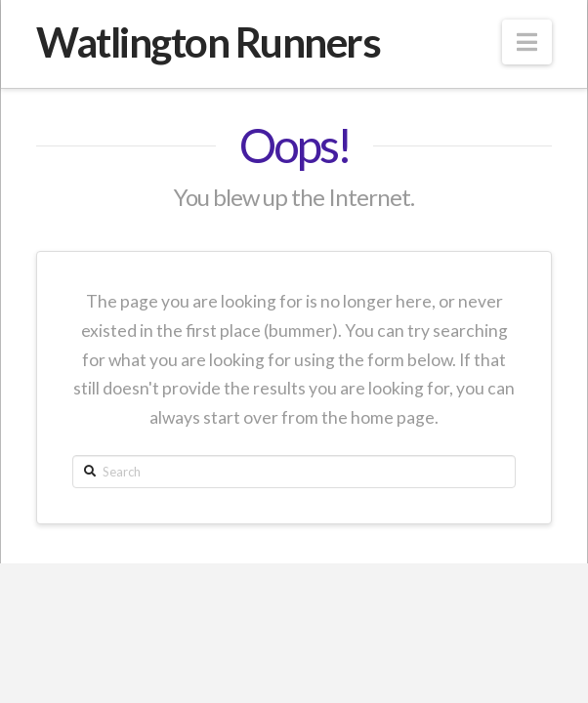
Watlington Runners (209, 42)
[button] (527, 42)
